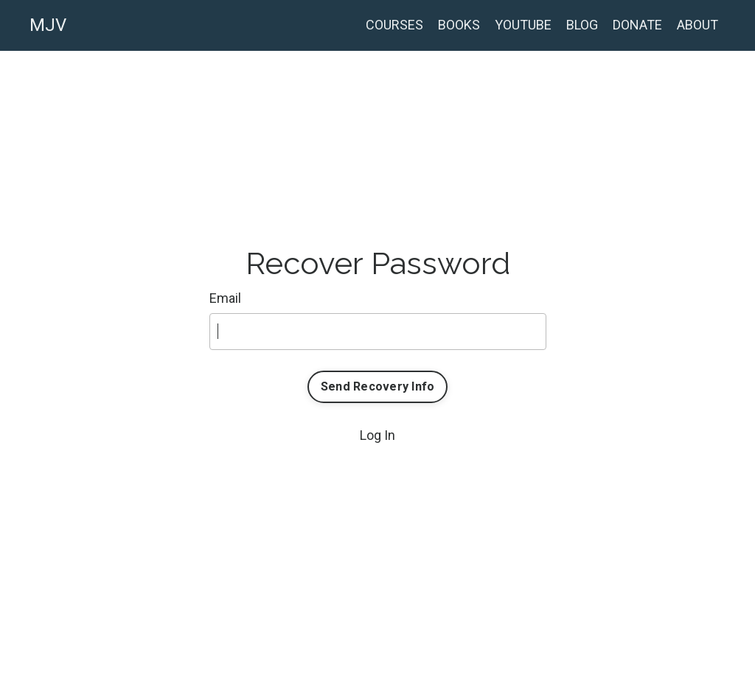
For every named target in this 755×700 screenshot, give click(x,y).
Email (225, 298)
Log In (377, 435)
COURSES (394, 25)
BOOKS (459, 25)
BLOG (582, 25)
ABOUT (697, 25)
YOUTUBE (523, 25)
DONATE (637, 25)
